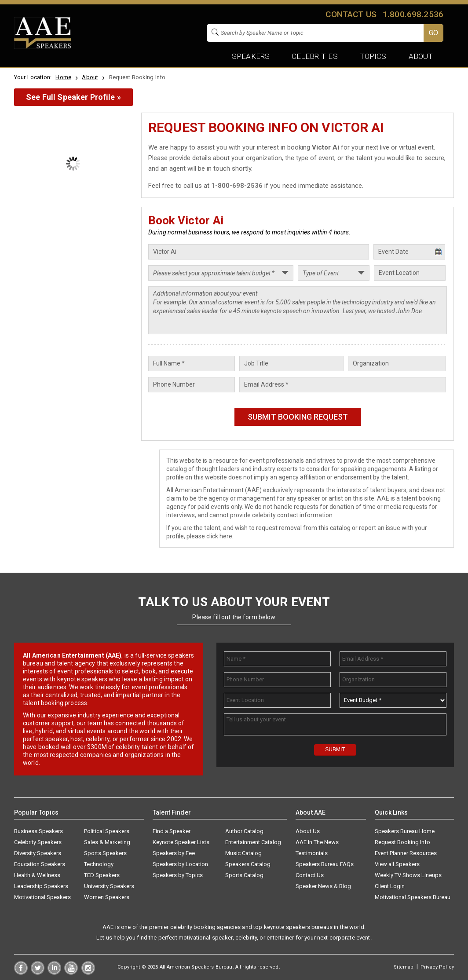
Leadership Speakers (41, 886)
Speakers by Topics (178, 875)
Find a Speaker (172, 831)
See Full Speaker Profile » (73, 97)
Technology (99, 864)
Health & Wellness (37, 875)
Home (63, 77)
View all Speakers (397, 864)
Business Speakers (38, 831)
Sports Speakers (105, 853)
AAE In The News (317, 842)
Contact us (351, 14)
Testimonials (312, 853)
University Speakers (109, 886)
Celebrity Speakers (38, 842)
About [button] (420, 56)
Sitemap (404, 967)
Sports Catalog (244, 875)
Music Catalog (243, 853)
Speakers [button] (251, 56)
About (90, 77)
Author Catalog (244, 831)
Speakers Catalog (248, 864)
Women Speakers (107, 897)
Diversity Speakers (38, 853)
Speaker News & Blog (323, 886)
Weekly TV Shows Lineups (408, 875)
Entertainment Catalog (253, 842)
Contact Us (310, 875)
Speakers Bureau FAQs (325, 864)
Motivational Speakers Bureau (413, 897)
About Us (308, 831)
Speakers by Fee (174, 853)
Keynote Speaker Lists (181, 842)
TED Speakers (102, 875)
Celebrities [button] (314, 56)
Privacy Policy (437, 967)
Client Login (390, 886)
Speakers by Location (180, 864)
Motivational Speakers (42, 897)
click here (219, 536)
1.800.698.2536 (413, 14)
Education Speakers (40, 864)
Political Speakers (107, 831)
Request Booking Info (402, 842)
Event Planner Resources (406, 853)
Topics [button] (373, 56)
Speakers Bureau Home (405, 831)
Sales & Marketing (107, 842)
